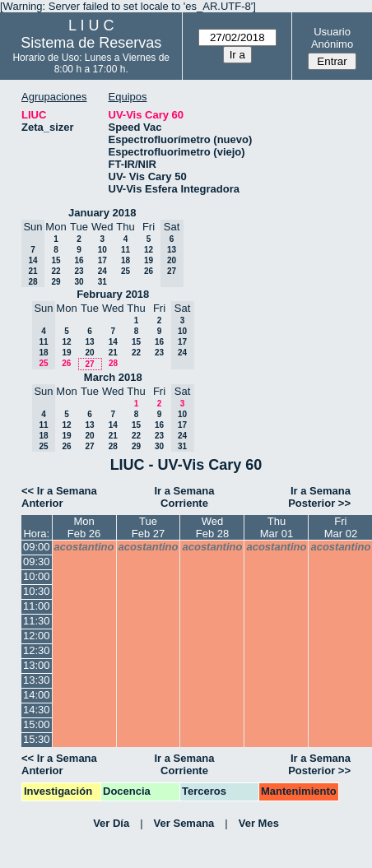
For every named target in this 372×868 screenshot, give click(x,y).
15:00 (37, 724)
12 (149, 250)
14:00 (37, 695)
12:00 (37, 636)
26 (149, 271)
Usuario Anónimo (332, 38)
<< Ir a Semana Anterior (59, 497)
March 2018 (113, 377)
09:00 (37, 547)
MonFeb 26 (84, 527)
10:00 (37, 576)
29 (56, 282)
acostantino (84, 547)
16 (79, 260)
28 (113, 363)
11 (126, 250)
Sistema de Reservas (91, 43)
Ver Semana (184, 823)
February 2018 (113, 294)
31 (102, 282)
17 (102, 260)
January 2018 (102, 213)
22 (56, 271)
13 (89, 342)
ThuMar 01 (277, 527)
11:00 (37, 606)
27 (89, 364)
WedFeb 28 (212, 527)
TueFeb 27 (148, 527)
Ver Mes (259, 823)
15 (56, 260)
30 (79, 282)
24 (102, 271)
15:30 (37, 739)
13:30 (37, 680)
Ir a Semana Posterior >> (319, 497)
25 (126, 271)
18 (126, 260)
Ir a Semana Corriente (185, 497)
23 (79, 271)
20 (89, 353)
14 (113, 342)
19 (149, 260)
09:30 (37, 562)
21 (113, 353)
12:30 (37, 650)
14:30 (37, 710)
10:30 (37, 591)
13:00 (37, 665)
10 (102, 250)
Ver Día (111, 823)
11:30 (37, 621)
